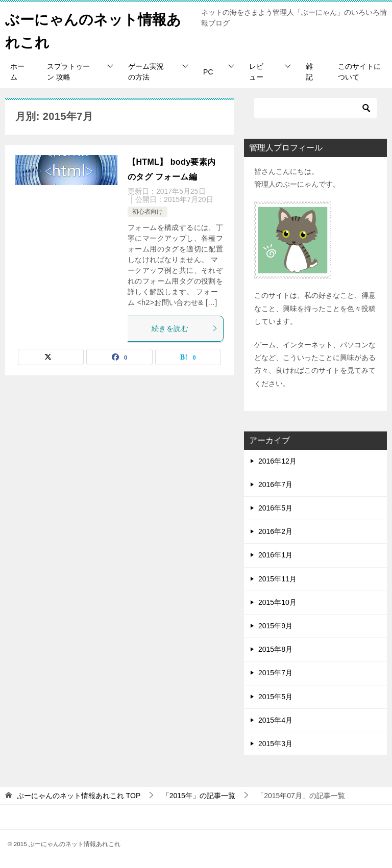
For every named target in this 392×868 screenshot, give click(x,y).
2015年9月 (275, 626)
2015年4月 (275, 720)
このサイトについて (359, 72)
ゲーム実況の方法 (146, 72)
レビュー (256, 72)
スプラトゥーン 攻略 (68, 72)
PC (208, 72)
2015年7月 (275, 673)
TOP (79, 796)
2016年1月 (275, 555)
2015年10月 (277, 602)
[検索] (315, 108)
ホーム (17, 72)
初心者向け (148, 212)
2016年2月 (275, 531)
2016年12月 (277, 461)
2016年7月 (275, 484)
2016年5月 (275, 508)
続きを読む (185, 328)
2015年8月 (275, 649)
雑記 (309, 72)
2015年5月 (275, 697)
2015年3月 (275, 744)
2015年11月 (277, 579)
